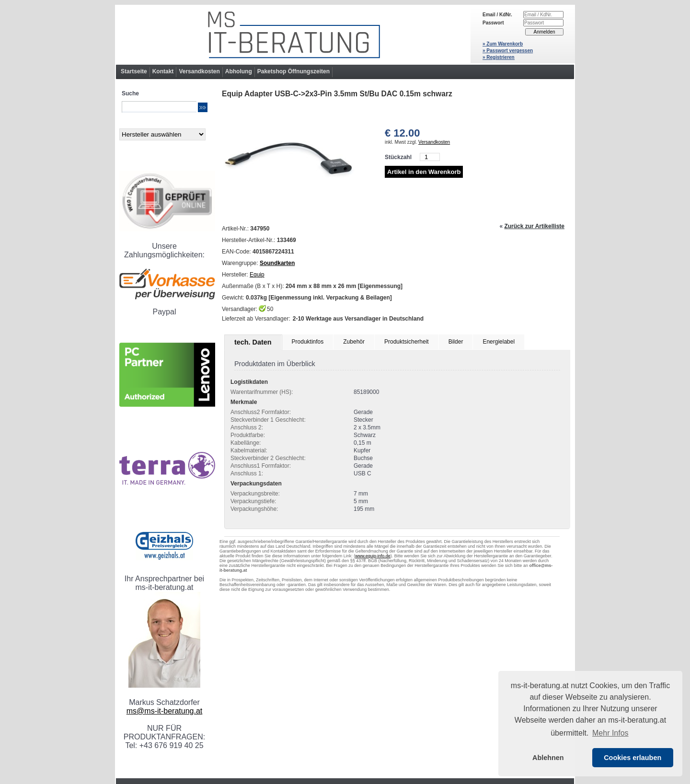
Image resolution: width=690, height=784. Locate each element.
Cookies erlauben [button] (632, 758)
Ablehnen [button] (548, 758)
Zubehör (354, 342)
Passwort (493, 23)
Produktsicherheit (407, 342)
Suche (130, 93)
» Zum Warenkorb (503, 44)
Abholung (239, 71)
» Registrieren (499, 57)
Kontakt (163, 71)
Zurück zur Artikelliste (534, 226)
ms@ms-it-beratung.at (165, 711)
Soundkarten (277, 263)
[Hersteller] (162, 134)
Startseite (134, 71)
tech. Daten (253, 342)
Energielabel (499, 342)
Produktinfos (308, 342)
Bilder (456, 342)
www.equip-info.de (373, 556)
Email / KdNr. (497, 15)
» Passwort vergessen (508, 51)
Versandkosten (199, 71)
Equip (257, 275)
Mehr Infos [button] (610, 733)
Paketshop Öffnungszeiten (293, 71)
